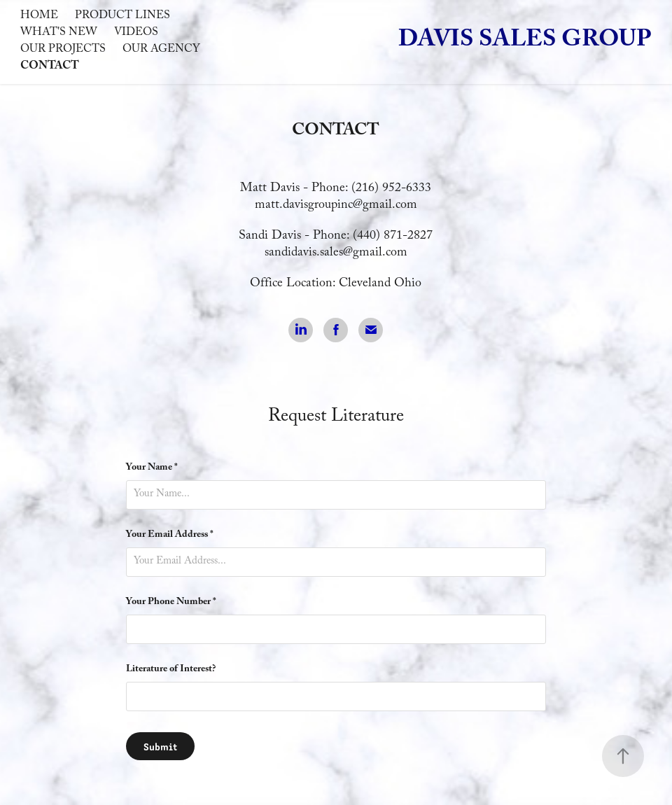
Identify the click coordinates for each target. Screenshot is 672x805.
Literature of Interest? (171, 670)
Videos (136, 33)
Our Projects (63, 50)
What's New (59, 33)
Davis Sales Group (525, 42)
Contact (50, 67)
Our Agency (161, 50)
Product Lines (122, 16)
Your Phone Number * (171, 603)
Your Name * (152, 468)
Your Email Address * (170, 535)
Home (39, 16)
